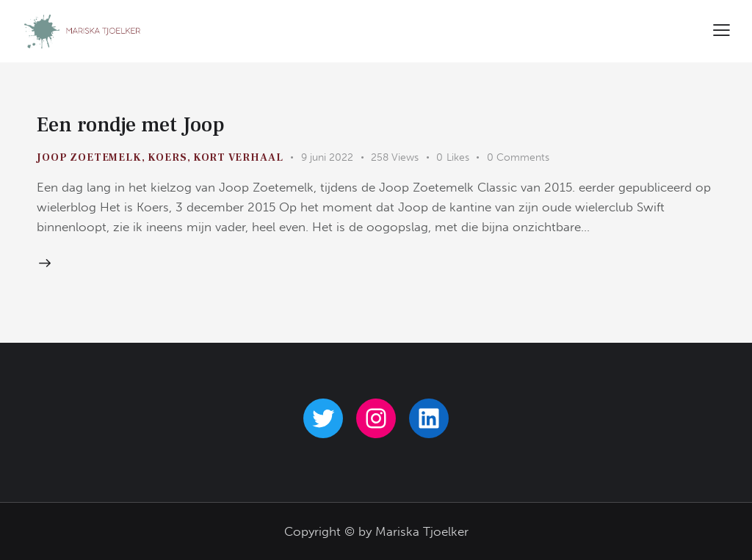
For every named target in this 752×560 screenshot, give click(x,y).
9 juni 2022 (327, 157)
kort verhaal (238, 158)
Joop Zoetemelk (89, 158)
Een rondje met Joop (131, 125)
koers (167, 158)
